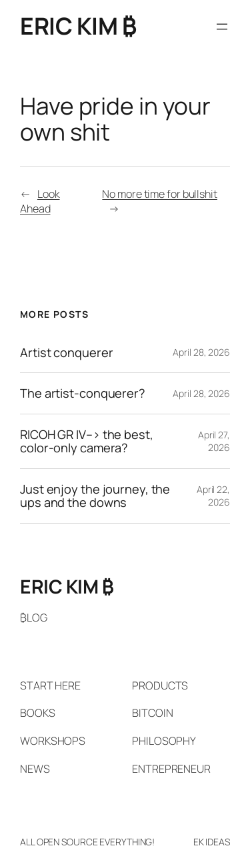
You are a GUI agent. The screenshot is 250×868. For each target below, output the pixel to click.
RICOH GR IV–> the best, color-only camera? (87, 441)
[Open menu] (222, 27)
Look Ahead (40, 202)
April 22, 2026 (213, 496)
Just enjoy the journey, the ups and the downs (95, 496)
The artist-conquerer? (83, 393)
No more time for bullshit (160, 194)
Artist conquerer (66, 352)
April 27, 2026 (214, 441)
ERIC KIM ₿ (78, 26)
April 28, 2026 (201, 352)
